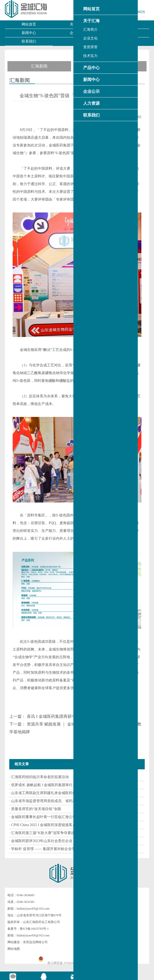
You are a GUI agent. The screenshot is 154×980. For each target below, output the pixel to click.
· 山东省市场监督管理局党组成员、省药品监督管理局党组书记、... (62, 801)
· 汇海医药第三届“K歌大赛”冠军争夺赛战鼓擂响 (47, 833)
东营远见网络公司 (35, 942)
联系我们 (29, 41)
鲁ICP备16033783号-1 (34, 929)
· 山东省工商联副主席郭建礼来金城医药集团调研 (48, 793)
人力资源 (125, 33)
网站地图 (14, 949)
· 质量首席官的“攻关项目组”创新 (35, 809)
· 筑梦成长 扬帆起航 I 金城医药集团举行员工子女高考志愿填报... (60, 785)
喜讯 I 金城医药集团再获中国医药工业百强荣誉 (70, 716)
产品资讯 (115, 66)
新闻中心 (29, 33)
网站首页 (29, 24)
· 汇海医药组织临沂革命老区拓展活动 (39, 777)
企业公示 (77, 33)
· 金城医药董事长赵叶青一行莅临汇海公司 (43, 817)
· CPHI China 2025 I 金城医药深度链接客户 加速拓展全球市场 (58, 825)
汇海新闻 (39, 66)
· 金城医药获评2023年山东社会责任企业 (41, 841)
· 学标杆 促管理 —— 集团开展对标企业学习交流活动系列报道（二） (64, 849)
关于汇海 (77, 24)
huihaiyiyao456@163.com (33, 909)
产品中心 (125, 24)
